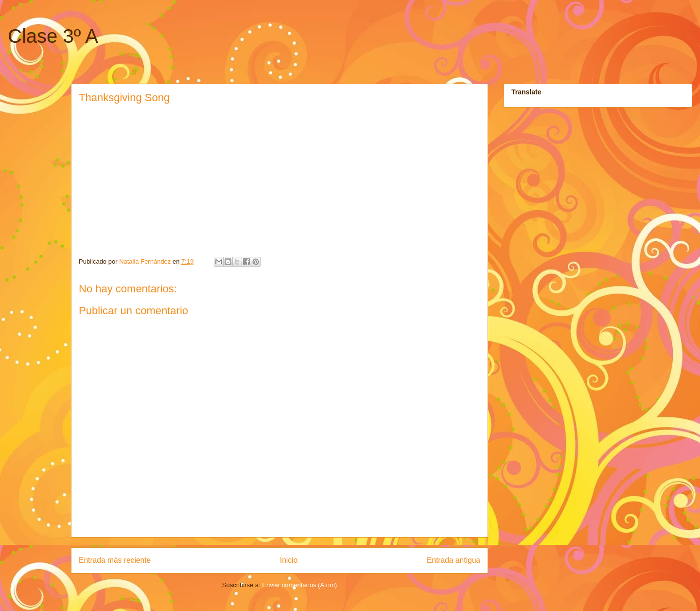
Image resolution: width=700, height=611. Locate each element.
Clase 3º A (53, 36)
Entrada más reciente (115, 560)
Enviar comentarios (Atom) (299, 585)
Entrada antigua (454, 560)
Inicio (289, 560)
